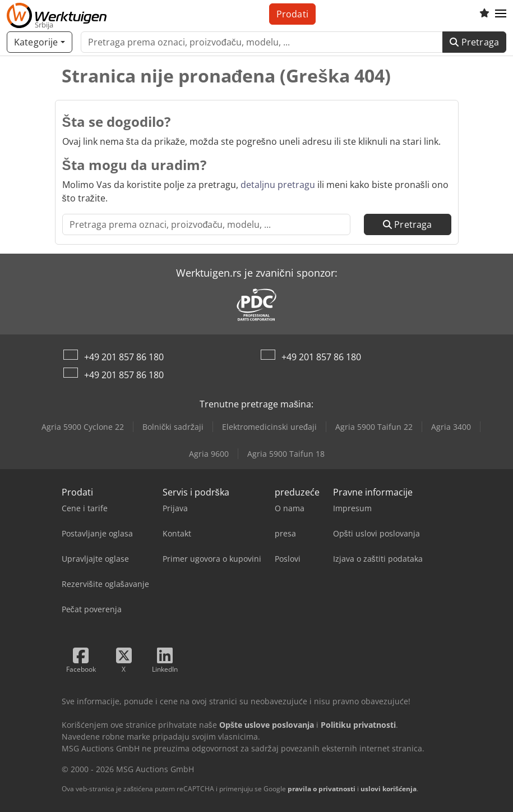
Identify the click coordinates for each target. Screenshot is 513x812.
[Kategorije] (40, 42)
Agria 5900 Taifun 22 (374, 427)
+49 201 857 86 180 (124, 357)
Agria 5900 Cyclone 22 (83, 427)
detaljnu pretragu (278, 185)
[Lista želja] (484, 14)
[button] (501, 14)
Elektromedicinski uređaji (269, 427)
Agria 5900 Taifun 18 (286, 454)
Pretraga (474, 42)
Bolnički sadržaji (173, 427)
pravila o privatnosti (322, 789)
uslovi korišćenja (389, 789)
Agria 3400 (451, 427)
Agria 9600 (209, 454)
